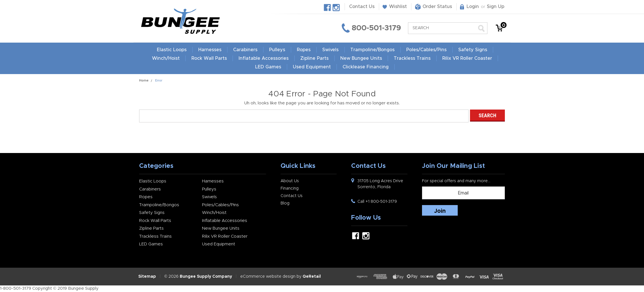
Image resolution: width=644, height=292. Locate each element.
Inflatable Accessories (264, 58)
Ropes (304, 50)
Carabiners (245, 50)
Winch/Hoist (166, 58)
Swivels (330, 50)
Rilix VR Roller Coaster (467, 58)
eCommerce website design (268, 277)
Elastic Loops (172, 50)
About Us (290, 181)
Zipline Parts (314, 58)
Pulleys (277, 50)
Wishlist (398, 7)
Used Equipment (341, 67)
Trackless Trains (412, 58)
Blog (285, 203)
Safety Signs (473, 50)
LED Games (297, 67)
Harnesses (210, 50)
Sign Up (496, 7)
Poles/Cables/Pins (426, 50)
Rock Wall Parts (209, 58)
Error (159, 81)
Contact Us (362, 7)
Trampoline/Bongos (372, 50)
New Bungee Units (361, 58)
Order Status (437, 7)
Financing (290, 188)
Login (473, 7)
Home (144, 81)
